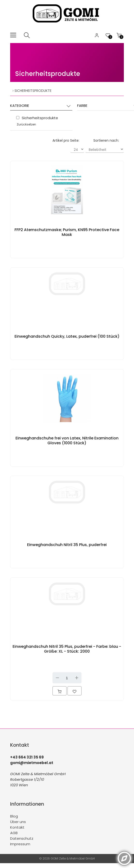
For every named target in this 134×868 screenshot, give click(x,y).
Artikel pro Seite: (66, 140)
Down (57, 678)
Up (77, 678)
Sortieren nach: (106, 140)
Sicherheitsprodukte (48, 74)
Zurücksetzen (26, 124)
